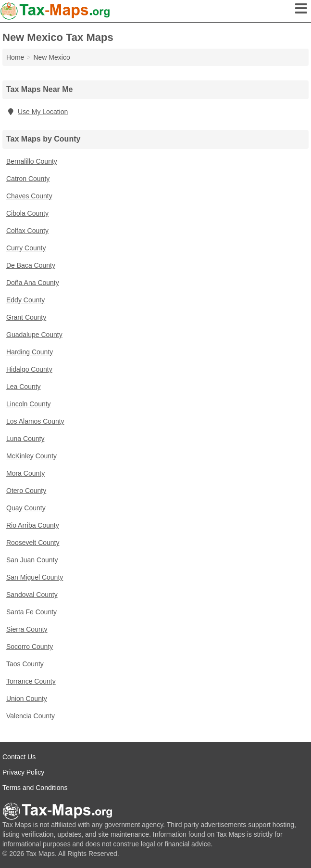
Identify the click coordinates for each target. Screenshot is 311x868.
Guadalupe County (34, 335)
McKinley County (31, 456)
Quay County (26, 508)
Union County (27, 699)
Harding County (30, 352)
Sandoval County (32, 595)
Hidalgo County (29, 369)
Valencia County (31, 716)
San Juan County (32, 560)
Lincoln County (29, 404)
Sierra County (27, 629)
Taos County (25, 664)
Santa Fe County (31, 612)
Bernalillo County (32, 161)
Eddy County (25, 300)
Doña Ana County (33, 283)
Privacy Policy (23, 772)
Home (15, 57)
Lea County (24, 387)
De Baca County (31, 265)
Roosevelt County (33, 543)
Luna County (25, 439)
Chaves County (29, 196)
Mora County (25, 473)
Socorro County (30, 647)
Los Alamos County (35, 421)
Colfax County (27, 231)
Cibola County (27, 213)
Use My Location (37, 112)
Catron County (28, 179)
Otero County (26, 491)
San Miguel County (35, 577)
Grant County (26, 317)
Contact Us (19, 757)
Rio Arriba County (33, 525)
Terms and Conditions (35, 788)
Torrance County (31, 681)
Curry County (26, 248)
